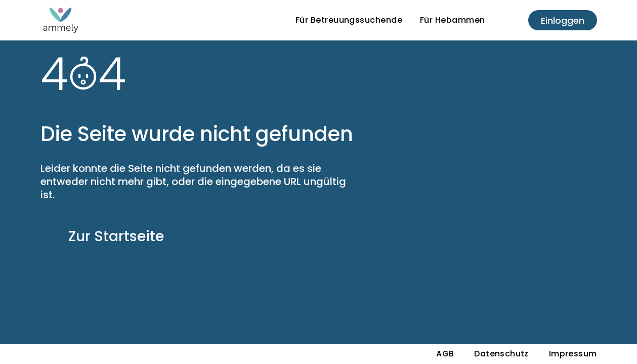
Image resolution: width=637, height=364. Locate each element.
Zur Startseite (116, 236)
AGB (445, 354)
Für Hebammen (452, 20)
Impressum (573, 354)
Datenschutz (501, 354)
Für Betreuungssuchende (349, 20)
